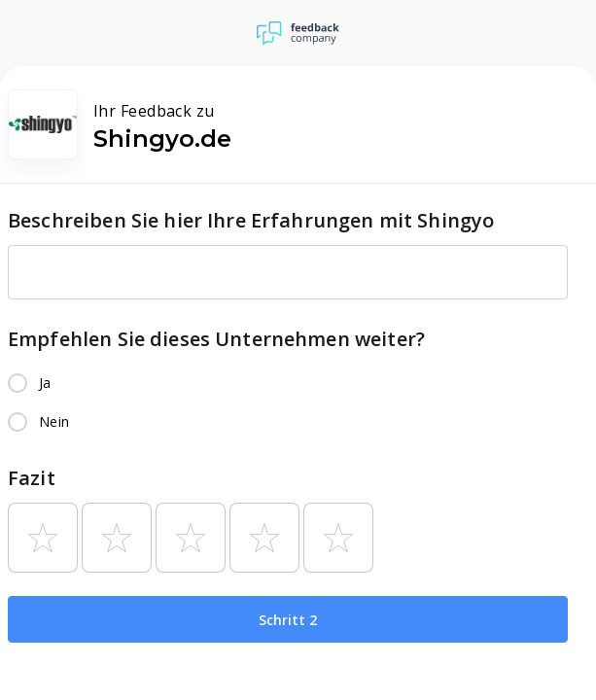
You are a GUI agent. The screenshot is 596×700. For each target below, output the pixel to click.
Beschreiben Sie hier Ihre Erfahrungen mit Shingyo (251, 220)
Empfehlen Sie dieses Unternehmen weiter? (216, 339)
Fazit (32, 478)
